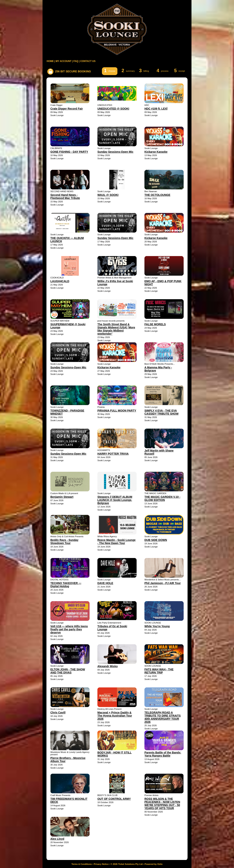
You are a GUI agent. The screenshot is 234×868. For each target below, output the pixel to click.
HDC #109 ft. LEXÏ (156, 109)
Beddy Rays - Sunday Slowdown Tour (64, 542)
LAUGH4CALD (60, 281)
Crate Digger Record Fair (67, 109)
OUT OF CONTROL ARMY (114, 799)
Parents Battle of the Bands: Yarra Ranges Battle (163, 754)
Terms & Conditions (82, 864)
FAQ (76, 61)
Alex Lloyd (57, 839)
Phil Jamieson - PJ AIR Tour (163, 583)
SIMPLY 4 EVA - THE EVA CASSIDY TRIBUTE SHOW (161, 412)
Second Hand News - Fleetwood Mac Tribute (65, 196)
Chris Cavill (58, 713)
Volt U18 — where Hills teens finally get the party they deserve (69, 629)
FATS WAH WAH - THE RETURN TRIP (159, 671)
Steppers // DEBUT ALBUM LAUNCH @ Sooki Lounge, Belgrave (115, 500)
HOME (50, 61)
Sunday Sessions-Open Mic (115, 152)
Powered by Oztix (154, 864)
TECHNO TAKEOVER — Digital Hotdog (66, 585)
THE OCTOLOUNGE (157, 195)
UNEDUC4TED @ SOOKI (113, 109)
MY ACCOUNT (64, 61)
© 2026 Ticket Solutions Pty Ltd (127, 864)
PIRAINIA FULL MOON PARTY (117, 411)
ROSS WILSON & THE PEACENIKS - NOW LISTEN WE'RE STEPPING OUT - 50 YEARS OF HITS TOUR (162, 803)
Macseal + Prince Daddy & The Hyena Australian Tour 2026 (115, 716)
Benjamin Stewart (62, 497)
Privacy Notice (101, 864)
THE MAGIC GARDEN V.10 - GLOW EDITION (162, 498)
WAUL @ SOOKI (108, 195)
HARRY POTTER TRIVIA (113, 454)
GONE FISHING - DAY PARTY (69, 152)
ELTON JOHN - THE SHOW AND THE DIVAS (68, 671)
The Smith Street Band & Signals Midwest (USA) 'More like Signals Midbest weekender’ (116, 329)
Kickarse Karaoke (156, 152)
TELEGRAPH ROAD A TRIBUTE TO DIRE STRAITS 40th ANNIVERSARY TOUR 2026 (163, 717)
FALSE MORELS (155, 324)
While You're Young (157, 626)
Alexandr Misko (107, 666)
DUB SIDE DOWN (156, 540)
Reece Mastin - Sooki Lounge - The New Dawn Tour (116, 542)
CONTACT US (88, 61)
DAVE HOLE (105, 583)
